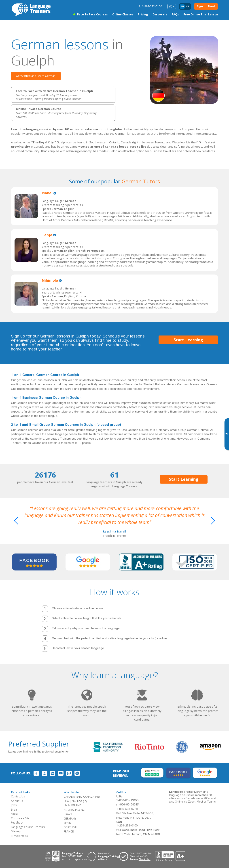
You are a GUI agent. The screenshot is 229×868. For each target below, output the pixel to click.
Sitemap (16, 831)
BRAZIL (68, 814)
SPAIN (67, 823)
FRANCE (69, 831)
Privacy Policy (19, 836)
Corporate (160, 14)
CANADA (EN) (72, 797)
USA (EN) (69, 801)
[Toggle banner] (226, 434)
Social (15, 814)
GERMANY (70, 819)
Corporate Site (20, 818)
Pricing (143, 14)
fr (188, 6)
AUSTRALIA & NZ (74, 810)
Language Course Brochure (28, 827)
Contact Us (18, 796)
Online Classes (123, 14)
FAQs (175, 14)
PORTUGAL (71, 827)
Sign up (18, 337)
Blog (14, 810)
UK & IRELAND (73, 805)
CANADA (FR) (91, 797)
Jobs (14, 805)
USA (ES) (82, 801)
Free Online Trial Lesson (201, 14)
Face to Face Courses (92, 14)
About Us (17, 801)
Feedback (17, 823)
